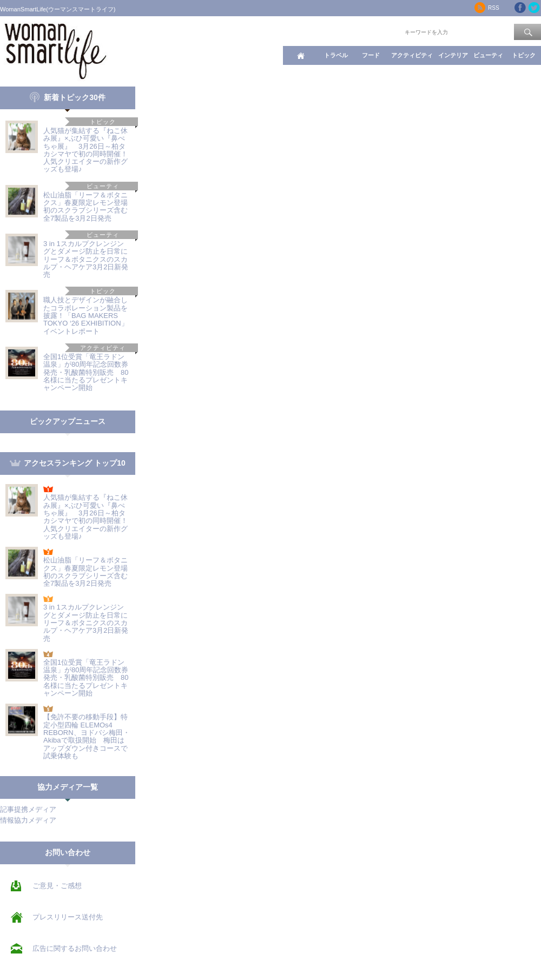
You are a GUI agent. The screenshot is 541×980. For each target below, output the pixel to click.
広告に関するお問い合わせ (75, 948)
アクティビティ (412, 55)
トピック (524, 55)
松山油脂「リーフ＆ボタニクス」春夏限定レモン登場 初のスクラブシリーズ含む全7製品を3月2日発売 (89, 207)
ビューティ (488, 55)
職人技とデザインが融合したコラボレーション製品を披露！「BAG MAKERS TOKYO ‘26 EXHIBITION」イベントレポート (86, 315)
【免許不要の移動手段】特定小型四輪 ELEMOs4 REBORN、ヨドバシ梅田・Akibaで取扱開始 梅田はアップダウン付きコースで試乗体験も (87, 736)
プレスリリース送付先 (68, 917)
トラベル (336, 55)
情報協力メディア (28, 820)
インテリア (453, 55)
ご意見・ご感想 (57, 886)
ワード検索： (385, 31)
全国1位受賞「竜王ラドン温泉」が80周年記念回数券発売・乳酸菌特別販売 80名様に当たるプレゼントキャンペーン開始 (86, 372)
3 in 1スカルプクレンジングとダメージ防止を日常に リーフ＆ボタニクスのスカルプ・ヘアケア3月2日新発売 (86, 259)
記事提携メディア (28, 809)
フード (371, 55)
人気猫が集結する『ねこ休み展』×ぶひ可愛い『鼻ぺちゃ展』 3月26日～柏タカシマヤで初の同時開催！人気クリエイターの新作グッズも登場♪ (85, 150)
